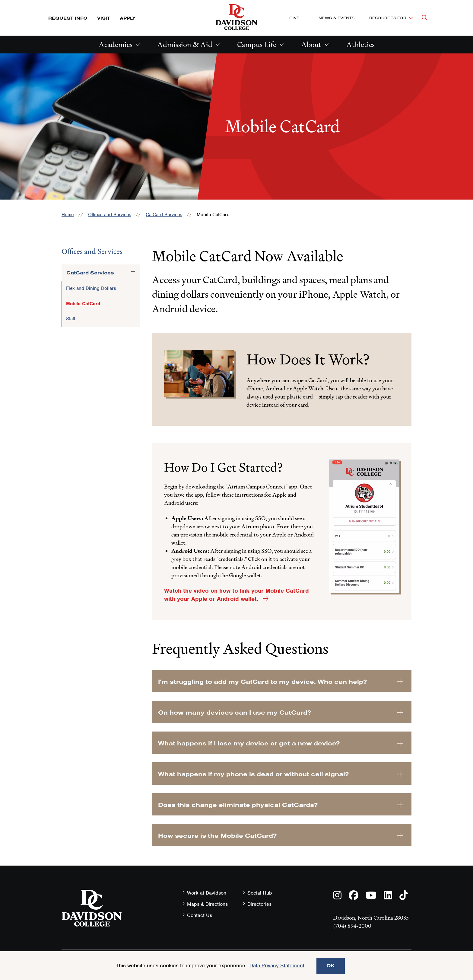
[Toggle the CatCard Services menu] (133, 272)
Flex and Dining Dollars (91, 288)
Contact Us (200, 915)
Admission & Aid (185, 45)
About (311, 45)
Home (68, 215)
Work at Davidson (207, 893)
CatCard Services (164, 215)
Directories (259, 904)
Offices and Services (110, 215)
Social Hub (260, 893)
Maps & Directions (207, 904)
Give (294, 18)
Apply (128, 18)
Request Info (68, 18)
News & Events (336, 18)
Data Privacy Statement (277, 966)
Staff (71, 319)
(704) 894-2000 (352, 926)
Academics (116, 45)
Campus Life (257, 45)
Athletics (360, 45)
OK (331, 966)
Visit (104, 18)
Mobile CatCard (83, 304)
